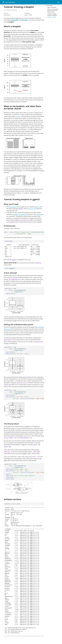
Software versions (52, 17)
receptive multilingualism (20, 214)
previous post (32, 209)
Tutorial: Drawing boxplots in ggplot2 (52, 14)
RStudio (37, 207)
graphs (9, 10)
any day (18, 116)
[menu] (3, 2)
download (39, 214)
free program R (13, 207)
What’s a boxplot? (52, 7)
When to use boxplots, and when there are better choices (53, 11)
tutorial (14, 10)
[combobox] (58, 2)
